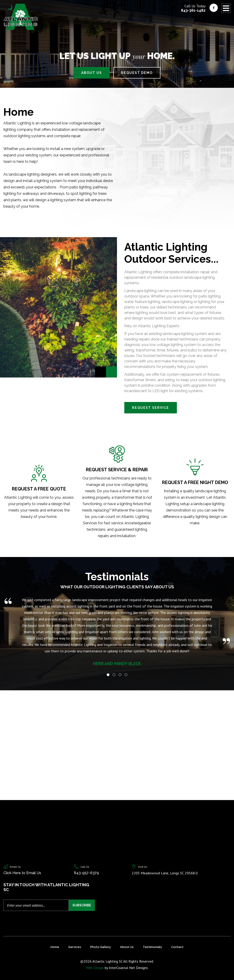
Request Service (151, 408)
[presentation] (29, 920)
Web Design (95, 968)
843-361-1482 (193, 10)
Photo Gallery (101, 947)
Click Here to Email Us (22, 873)
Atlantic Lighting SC (21, 17)
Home (55, 947)
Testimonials (152, 947)
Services (75, 947)
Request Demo (137, 73)
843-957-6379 (86, 873)
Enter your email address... (26, 905)
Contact (177, 947)
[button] (108, 675)
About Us (92, 73)
